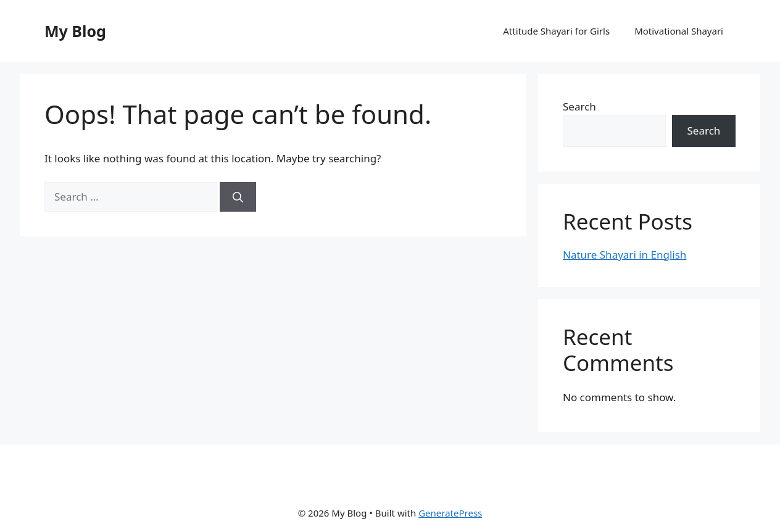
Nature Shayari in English (624, 255)
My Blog (75, 31)
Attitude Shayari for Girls (556, 31)
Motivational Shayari (679, 31)
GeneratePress (450, 513)
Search (579, 106)
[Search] (238, 197)
